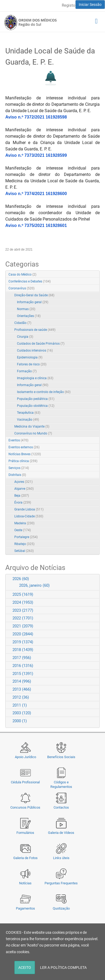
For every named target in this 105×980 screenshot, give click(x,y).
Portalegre (26, 537)
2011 (20, 705)
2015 (23, 674)
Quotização (61, 908)
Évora (23, 502)
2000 (20, 721)
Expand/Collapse (90, 289)
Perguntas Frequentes (61, 883)
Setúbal (24, 551)
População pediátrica (36, 399)
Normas (26, 309)
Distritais (17, 475)
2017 (22, 658)
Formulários (25, 833)
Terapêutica (29, 413)
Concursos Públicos (25, 807)
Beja (22, 496)
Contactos (61, 807)
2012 (21, 697)
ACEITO (25, 968)
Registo (69, 5)
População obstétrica (36, 406)
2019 (23, 642)
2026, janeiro (34, 585)
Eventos (18, 440)
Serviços (19, 468)
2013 (22, 689)
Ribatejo (24, 544)
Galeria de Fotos (25, 858)
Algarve (24, 489)
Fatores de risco (32, 364)
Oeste (23, 530)
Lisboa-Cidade (29, 516)
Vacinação (28, 420)
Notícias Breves (25, 454)
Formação (27, 371)
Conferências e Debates (30, 281)
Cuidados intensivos (35, 350)
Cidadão (23, 323)
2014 (22, 681)
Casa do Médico (22, 274)
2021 (23, 626)
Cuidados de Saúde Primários (41, 344)
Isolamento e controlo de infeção (44, 392)
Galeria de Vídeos (61, 833)
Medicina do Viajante (32, 426)
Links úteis (61, 858)
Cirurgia (25, 337)
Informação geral (33, 302)
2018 (23, 650)
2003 (22, 713)
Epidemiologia (30, 357)
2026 (21, 579)
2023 (23, 610)
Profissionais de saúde (35, 330)
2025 (23, 594)
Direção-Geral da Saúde (34, 295)
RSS (96, 275)
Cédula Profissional (25, 782)
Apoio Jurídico (25, 757)
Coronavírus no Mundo (33, 433)
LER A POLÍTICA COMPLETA (63, 968)
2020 (23, 634)
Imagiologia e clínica (35, 378)
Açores (23, 482)
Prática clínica (23, 461)
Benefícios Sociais (61, 757)
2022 (23, 618)
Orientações (29, 316)
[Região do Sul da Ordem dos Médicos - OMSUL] (30, 22)
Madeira (24, 523)
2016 (23, 666)
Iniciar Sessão (90, 5)
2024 (23, 602)
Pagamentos (25, 908)
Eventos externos (24, 447)
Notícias (25, 883)
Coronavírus (21, 288)
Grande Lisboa (29, 509)
